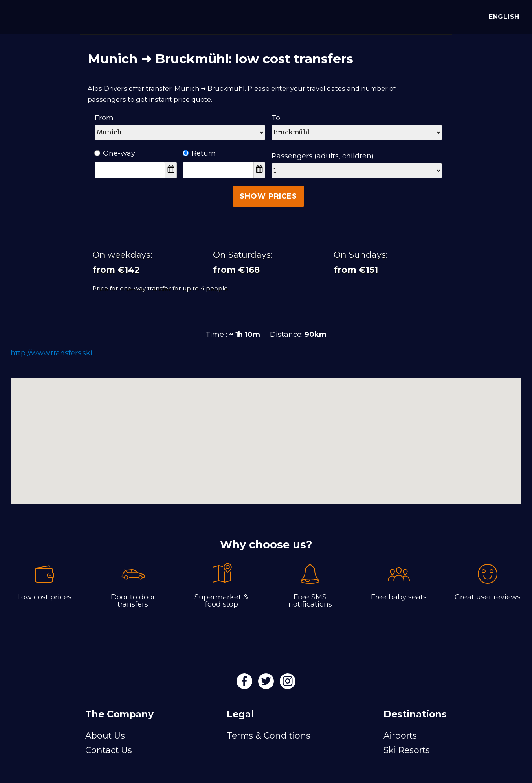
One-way (115, 153)
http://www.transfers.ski (51, 353)
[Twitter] (267, 684)
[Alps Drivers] (17, 16)
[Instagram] (288, 684)
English (502, 17)
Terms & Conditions (269, 735)
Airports (400, 735)
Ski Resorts (407, 750)
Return (199, 153)
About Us (105, 735)
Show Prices (268, 196)
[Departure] (180, 132)
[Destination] (357, 132)
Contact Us (109, 750)
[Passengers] (357, 171)
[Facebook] (245, 684)
